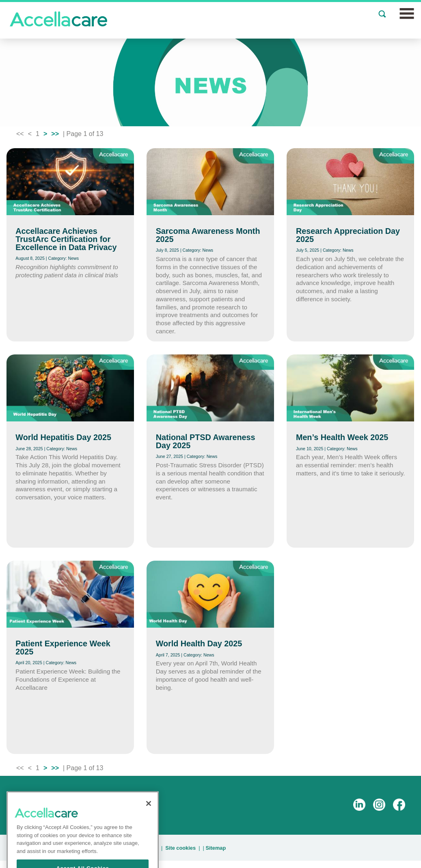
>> (55, 134)
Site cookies (180, 848)
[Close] (149, 811)
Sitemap (216, 848)
